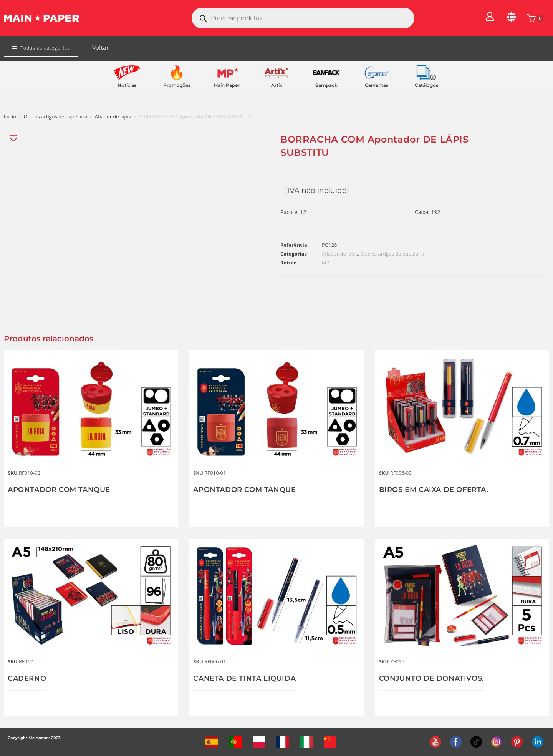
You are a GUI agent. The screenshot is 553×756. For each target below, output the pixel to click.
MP (326, 263)
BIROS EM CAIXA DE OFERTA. (434, 490)
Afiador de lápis (113, 116)
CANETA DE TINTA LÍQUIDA (244, 678)
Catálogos (426, 85)
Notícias (127, 85)
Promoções (177, 85)
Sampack (326, 85)
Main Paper (227, 85)
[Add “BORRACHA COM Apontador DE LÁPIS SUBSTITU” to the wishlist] (14, 138)
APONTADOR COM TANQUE (59, 490)
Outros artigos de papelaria (56, 116)
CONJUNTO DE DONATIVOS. (431, 678)
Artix (277, 85)
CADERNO (27, 678)
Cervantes (377, 85)
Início (10, 116)
